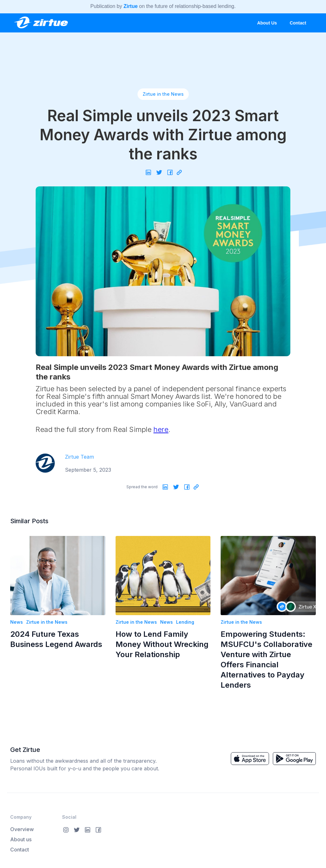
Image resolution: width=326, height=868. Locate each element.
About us (21, 839)
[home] (41, 21)
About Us (267, 23)
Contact (298, 23)
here (161, 429)
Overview (22, 829)
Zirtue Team (79, 457)
